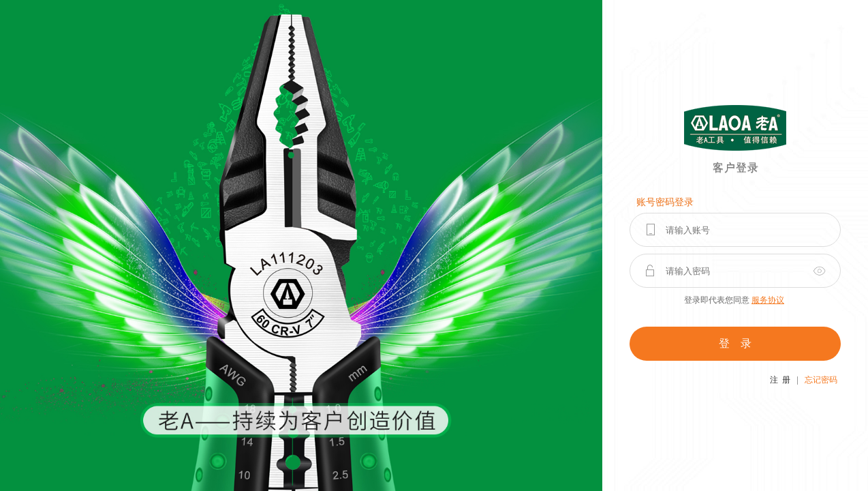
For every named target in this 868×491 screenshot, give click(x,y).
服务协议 (768, 300)
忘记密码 (821, 380)
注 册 (780, 380)
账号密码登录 (665, 202)
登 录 (735, 343)
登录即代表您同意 (734, 300)
